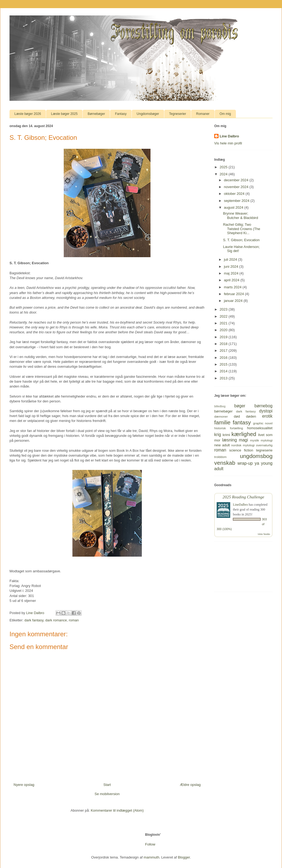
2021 (224, 323)
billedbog (220, 406)
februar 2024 (234, 294)
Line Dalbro (229, 136)
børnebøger (223, 411)
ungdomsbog (256, 456)
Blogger (184, 857)
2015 (224, 364)
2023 (224, 309)
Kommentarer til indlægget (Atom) (117, 810)
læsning (230, 440)
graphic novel (263, 423)
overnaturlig (264, 445)
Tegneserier (178, 114)
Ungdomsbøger (148, 114)
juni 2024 (232, 267)
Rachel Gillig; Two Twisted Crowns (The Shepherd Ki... (241, 229)
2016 (224, 358)
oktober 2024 (235, 194)
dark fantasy (34, 620)
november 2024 (237, 187)
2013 (224, 378)
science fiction (241, 450)
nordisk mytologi (243, 445)
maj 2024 (232, 273)
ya (257, 463)
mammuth (152, 857)
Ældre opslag (190, 785)
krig (218, 435)
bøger (240, 406)
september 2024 (237, 201)
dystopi (266, 411)
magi (243, 440)
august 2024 (234, 207)
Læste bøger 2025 (64, 114)
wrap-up (245, 463)
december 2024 (237, 180)
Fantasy (121, 114)
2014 (224, 371)
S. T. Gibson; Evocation (241, 240)
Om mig (225, 114)
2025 (224, 167)
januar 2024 (234, 301)
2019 (224, 337)
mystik (254, 440)
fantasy (242, 422)
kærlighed (244, 434)
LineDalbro (240, 505)
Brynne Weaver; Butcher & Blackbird (240, 216)
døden (251, 416)
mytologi (267, 440)
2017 (224, 351)
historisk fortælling (229, 428)
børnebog (263, 406)
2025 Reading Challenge (243, 497)
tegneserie (264, 450)
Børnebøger (96, 114)
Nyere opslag (24, 785)
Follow (150, 844)
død (237, 416)
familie (222, 422)
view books (264, 534)
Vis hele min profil (228, 143)
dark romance (56, 620)
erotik (267, 416)
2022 (224, 316)
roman (74, 620)
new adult (222, 445)
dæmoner (221, 416)
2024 (224, 174)
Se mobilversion (107, 794)
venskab (225, 463)
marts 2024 (233, 287)
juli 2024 (231, 259)
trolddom (220, 457)
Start (107, 785)
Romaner (203, 114)
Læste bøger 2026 (28, 114)
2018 (224, 344)
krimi (226, 435)
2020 (224, 330)
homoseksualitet (260, 428)
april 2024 (232, 280)
